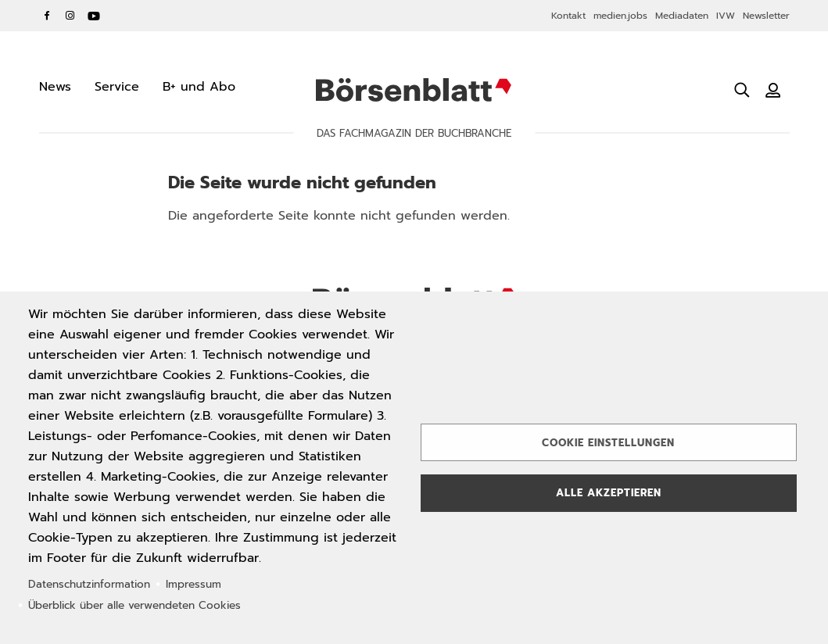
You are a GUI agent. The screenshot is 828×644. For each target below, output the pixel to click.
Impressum (194, 584)
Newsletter (766, 16)
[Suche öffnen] (742, 90)
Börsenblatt (414, 90)
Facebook (47, 16)
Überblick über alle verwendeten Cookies (134, 605)
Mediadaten (682, 16)
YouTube (94, 16)
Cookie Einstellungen (608, 443)
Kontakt (568, 16)
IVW (726, 16)
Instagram (70, 16)
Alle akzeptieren (609, 493)
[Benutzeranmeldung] (773, 90)
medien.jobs (620, 16)
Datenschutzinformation (89, 584)
